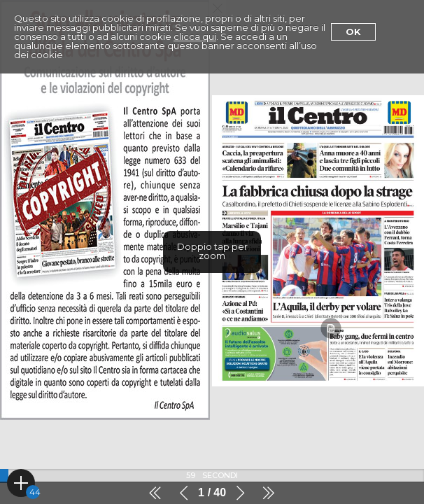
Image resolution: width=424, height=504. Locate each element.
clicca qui (195, 36)
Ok (353, 31)
